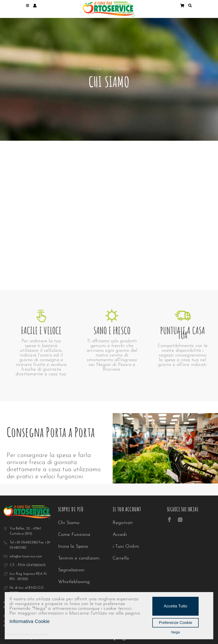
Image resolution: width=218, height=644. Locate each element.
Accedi (120, 535)
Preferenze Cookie (176, 623)
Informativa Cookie (30, 621)
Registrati (123, 523)
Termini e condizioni (79, 558)
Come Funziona (74, 535)
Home (95, 69)
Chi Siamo (69, 523)
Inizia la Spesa (73, 547)
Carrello (121, 558)
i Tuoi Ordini (126, 547)
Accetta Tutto (175, 606)
